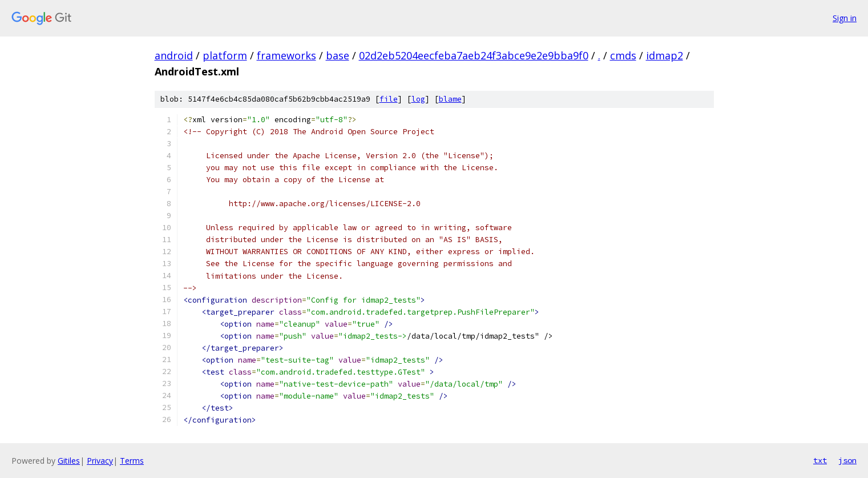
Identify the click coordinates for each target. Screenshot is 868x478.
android (174, 55)
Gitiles (69, 461)
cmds (623, 55)
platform (225, 55)
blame (450, 99)
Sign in (845, 18)
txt (820, 460)
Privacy (100, 461)
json (847, 460)
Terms (132, 461)
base (338, 55)
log (418, 99)
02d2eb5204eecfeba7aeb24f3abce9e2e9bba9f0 (474, 55)
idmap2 (665, 55)
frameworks (286, 55)
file (389, 99)
